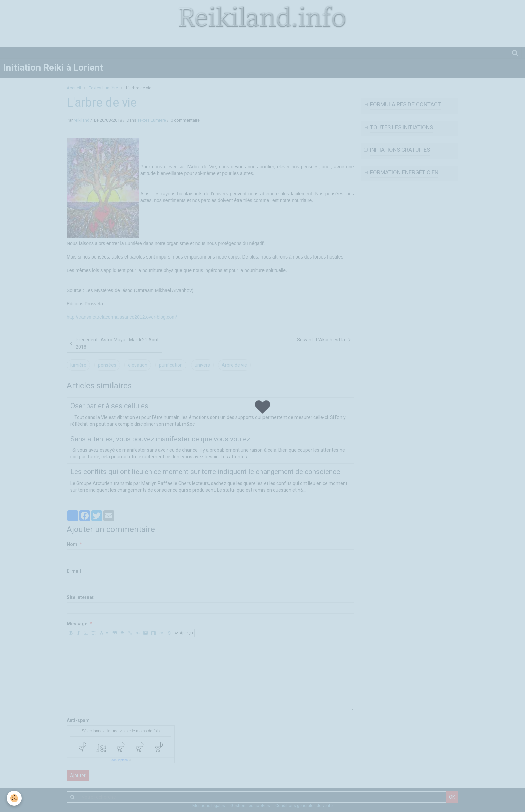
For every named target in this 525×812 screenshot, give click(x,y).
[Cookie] (14, 798)
